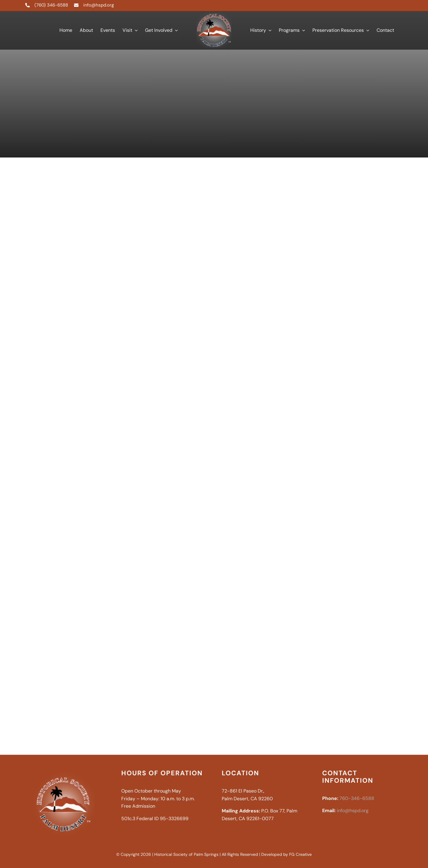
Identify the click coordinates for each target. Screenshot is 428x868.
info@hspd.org (99, 5)
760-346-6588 (357, 798)
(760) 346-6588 (51, 5)
